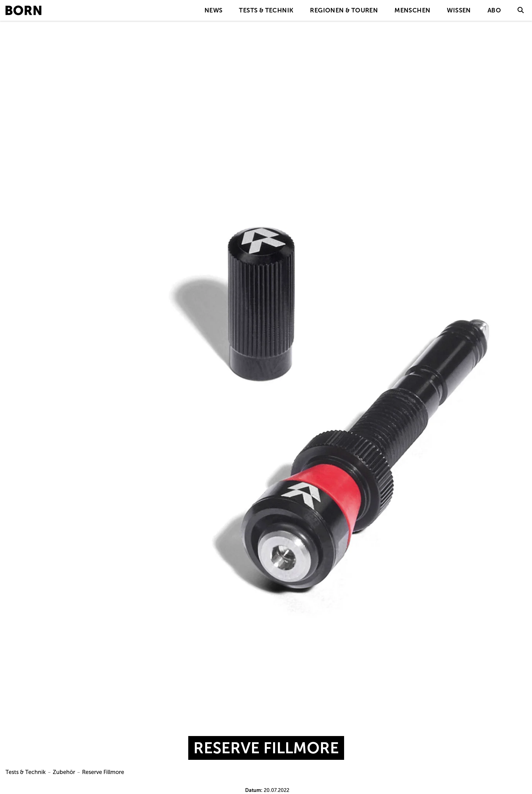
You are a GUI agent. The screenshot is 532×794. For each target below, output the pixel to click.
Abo (494, 10)
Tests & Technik (266, 10)
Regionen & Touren (344, 10)
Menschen (412, 10)
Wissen (459, 10)
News (214, 10)
